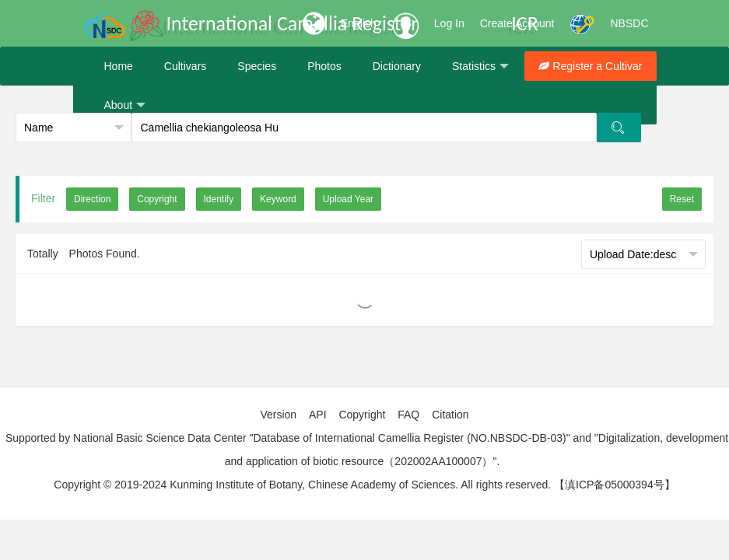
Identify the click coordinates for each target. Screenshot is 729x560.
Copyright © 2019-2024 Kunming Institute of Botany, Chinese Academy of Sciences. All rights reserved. (302, 485)
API (318, 415)
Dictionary (397, 66)
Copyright (362, 415)
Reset (682, 199)
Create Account (517, 23)
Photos (324, 66)
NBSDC (629, 23)
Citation (450, 415)
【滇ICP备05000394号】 (615, 485)
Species (257, 66)
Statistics (480, 66)
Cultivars (185, 66)
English (359, 23)
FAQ (408, 415)
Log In (449, 23)
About (125, 105)
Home (119, 66)
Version (278, 415)
